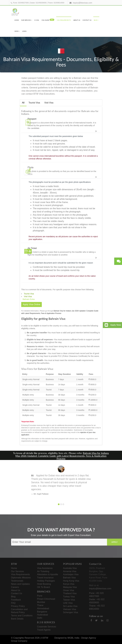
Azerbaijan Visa (71, 574)
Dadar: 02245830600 (38, 3)
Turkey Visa (69, 597)
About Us (77, 20)
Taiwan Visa (69, 600)
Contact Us (87, 20)
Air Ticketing (43, 571)
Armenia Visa (70, 571)
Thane (40, 605)
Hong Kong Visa (71, 581)
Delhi (40, 618)
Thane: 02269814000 (56, 3)
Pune (40, 596)
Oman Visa (69, 590)
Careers (15, 587)
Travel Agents (44, 630)
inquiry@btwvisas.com (82, 3)
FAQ (13, 603)
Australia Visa (70, 568)
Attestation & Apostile (48, 574)
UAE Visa (68, 603)
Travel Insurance (45, 578)
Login (24, 31)
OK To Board (43, 587)
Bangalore (42, 612)
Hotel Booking (44, 584)
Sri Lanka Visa (70, 606)
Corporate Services (47, 627)
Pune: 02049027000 (21, 3)
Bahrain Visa (69, 578)
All (23, 103)
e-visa (37, 20)
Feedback (16, 600)
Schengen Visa (71, 612)
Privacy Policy (18, 606)
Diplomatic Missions (21, 578)
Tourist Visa (34, 103)
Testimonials (17, 581)
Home (17, 20)
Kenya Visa (69, 584)
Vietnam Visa (70, 609)
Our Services (27, 20)
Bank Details (17, 619)
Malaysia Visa (70, 587)
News (17, 31)
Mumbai (41, 602)
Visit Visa (49, 103)
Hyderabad (42, 615)
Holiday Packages (46, 581)
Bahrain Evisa (29, 299)
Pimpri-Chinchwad (46, 599)
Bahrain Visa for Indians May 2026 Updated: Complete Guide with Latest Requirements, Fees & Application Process (62, 456)
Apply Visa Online (32, 304)
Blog (96, 20)
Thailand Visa (70, 593)
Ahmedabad (43, 608)
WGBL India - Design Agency (82, 638)
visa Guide (48, 20)
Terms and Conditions (22, 616)
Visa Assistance (45, 568)
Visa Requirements (64, 20)
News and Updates (20, 584)
